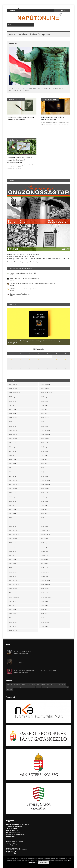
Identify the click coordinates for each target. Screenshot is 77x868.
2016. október (45, 589)
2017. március (45, 568)
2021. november (14, 584)
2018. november (46, 484)
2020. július (44, 401)
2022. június (13, 555)
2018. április (45, 514)
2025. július (12, 401)
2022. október (13, 539)
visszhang (65, 687)
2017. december (46, 530)
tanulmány (45, 687)
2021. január (13, 626)
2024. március (13, 468)
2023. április (13, 514)
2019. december (46, 430)
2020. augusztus (46, 397)
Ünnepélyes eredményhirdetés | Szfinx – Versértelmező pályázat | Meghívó (32, 284)
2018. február (45, 522)
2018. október (45, 489)
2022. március (13, 568)
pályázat (39, 687)
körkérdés (10, 687)
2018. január (45, 526)
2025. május (13, 409)
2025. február (13, 422)
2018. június (45, 505)
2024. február (13, 472)
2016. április (45, 614)
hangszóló (54, 684)
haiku (48, 684)
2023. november (14, 484)
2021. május (13, 610)
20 (39, 365)
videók (59, 687)
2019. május (45, 459)
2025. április (13, 414)
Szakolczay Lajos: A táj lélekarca (52, 117)
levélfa (15, 687)
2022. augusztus (14, 547)
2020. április (45, 414)
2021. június (13, 605)
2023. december (14, 480)
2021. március (13, 618)
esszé (38, 684)
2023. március (13, 518)
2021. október (13, 589)
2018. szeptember (46, 493)
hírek (59, 684)
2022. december (14, 530)
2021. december (14, 580)
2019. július (44, 451)
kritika (64, 684)
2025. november (14, 384)
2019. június (45, 455)
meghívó (21, 687)
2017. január (45, 576)
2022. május (13, 559)
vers (55, 687)
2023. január (13, 526)
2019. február (45, 472)
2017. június (44, 555)
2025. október (13, 389)
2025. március (13, 418)
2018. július (44, 501)
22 (57, 365)
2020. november (46, 384)
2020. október (45, 389)
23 (66, 365)
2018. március (45, 518)
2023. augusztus (14, 497)
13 (39, 362)
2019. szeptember (46, 443)
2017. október (45, 539)
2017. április (45, 564)
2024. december (14, 430)
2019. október (45, 439)
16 (66, 362)
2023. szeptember (14, 493)
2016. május (45, 610)
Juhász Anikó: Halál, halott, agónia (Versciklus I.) (24, 278)
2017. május (45, 559)
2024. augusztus (14, 447)
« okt (10, 372)
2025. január (13, 426)
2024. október (13, 439)
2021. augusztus (14, 597)
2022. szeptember (14, 543)
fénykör (43, 684)
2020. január (45, 426)
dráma (33, 684)
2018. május (45, 509)
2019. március (45, 468)
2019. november (46, 434)
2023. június (13, 505)
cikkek (23, 684)
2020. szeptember (46, 393)
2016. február (45, 622)
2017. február (45, 572)
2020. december (14, 630)
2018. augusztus (46, 497)
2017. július (44, 551)
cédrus (28, 684)
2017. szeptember (46, 543)
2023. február (13, 522)
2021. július (12, 601)
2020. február (45, 422)
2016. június (45, 605)
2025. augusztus (14, 397)
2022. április (13, 564)
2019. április (45, 464)
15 (57, 362)
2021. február (13, 622)
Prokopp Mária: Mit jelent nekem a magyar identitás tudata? (19, 159)
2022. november (14, 534)
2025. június (13, 405)
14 (48, 362)
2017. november (46, 534)
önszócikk (10, 690)
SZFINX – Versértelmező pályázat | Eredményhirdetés (26, 289)
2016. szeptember (46, 593)
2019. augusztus (46, 447)
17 (12, 365)
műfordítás (27, 687)
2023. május (13, 509)
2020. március (45, 418)
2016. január (45, 626)
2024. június (13, 455)
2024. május (13, 459)
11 (21, 362)
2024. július (12, 451)
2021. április (13, 614)
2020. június (45, 405)
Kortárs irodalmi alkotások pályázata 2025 (23, 273)
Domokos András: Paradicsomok (20, 294)
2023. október (13, 489)
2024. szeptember (14, 443)
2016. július (44, 601)
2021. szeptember (14, 593)
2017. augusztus (46, 547)
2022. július (12, 551)
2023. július (12, 501)
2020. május (45, 409)
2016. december (46, 580)
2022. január (13, 576)
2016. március (45, 618)
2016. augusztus (46, 597)
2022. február (13, 572)
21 (48, 365)
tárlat (51, 687)
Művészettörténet (16, 99)
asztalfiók (10, 684)
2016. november (46, 584)
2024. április (13, 464)
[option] (39, 326)
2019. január (45, 476)
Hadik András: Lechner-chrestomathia (20, 117)
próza (33, 687)
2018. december (46, 480)
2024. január (13, 476)
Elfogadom (44, 863)
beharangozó (17, 684)
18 (21, 365)
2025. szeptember (14, 393)
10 (12, 362)
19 (30, 365)
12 (30, 362)
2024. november (14, 434)
